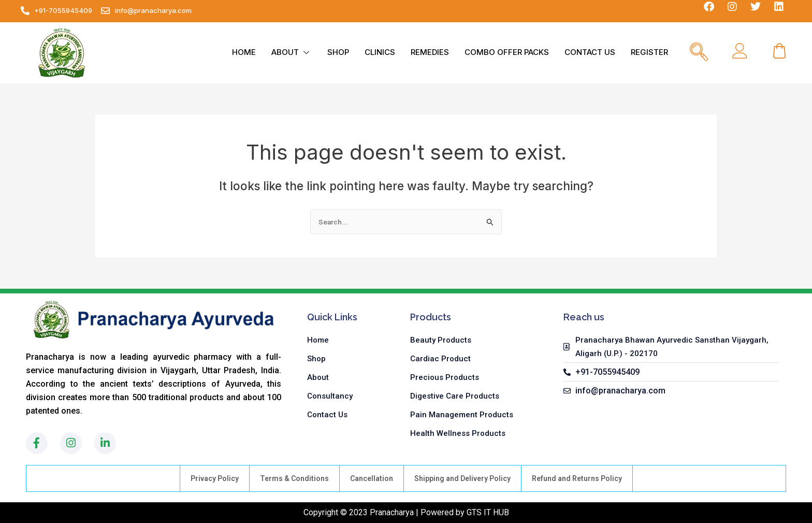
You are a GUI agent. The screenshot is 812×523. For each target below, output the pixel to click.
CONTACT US (590, 52)
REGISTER (649, 52)
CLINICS (380, 52)
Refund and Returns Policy (577, 478)
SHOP (338, 52)
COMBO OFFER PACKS (507, 52)
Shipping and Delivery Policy (462, 478)
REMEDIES (430, 52)
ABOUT (292, 52)
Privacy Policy (215, 478)
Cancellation (372, 478)
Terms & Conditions (294, 478)
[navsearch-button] (699, 53)
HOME (244, 52)
